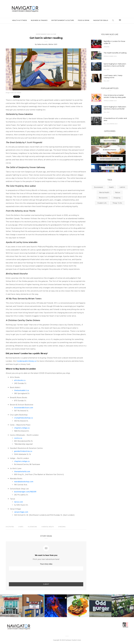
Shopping (117, 198)
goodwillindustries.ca (23, 451)
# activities (10, 527)
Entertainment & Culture (63, 20)
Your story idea (46, 564)
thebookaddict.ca (22, 391)
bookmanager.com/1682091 (25, 492)
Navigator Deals (101, 20)
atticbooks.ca (20, 380)
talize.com (18, 502)
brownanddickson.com (24, 408)
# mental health (48, 527)
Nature (118, 193)
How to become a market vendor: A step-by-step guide (115, 96)
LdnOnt (122, 187)
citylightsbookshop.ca (23, 418)
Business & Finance (39, 20)
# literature (33, 527)
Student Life (102, 203)
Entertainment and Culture (46, 34)
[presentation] (21, 576)
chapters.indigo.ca (22, 428)
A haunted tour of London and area (115, 119)
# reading (62, 527)
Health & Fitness (19, 20)
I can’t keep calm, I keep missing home (113, 76)
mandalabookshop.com (24, 482)
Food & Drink (84, 20)
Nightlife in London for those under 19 (114, 42)
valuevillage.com (21, 512)
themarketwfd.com (22, 472)
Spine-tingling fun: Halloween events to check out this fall (115, 65)
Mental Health (104, 193)
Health (111, 187)
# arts (21, 527)
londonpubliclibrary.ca (27, 361)
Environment (99, 187)
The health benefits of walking (115, 53)
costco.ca (18, 438)
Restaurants (103, 198)
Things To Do (117, 203)
